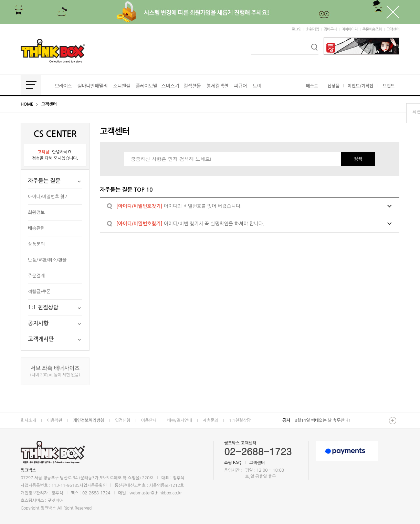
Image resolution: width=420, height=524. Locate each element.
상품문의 (36, 244)
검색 (358, 159)
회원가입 (312, 29)
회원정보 (36, 212)
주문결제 (36, 276)
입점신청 (123, 420)
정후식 (57, 493)
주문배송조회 (372, 29)
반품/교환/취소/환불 (47, 260)
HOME (27, 104)
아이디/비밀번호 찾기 (48, 197)
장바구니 (330, 29)
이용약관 (55, 420)
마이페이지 (350, 29)
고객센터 (393, 29)
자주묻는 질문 (44, 181)
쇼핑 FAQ (233, 463)
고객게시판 (41, 339)
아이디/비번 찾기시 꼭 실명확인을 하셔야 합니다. (190, 224)
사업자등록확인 (93, 485)
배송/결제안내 (180, 420)
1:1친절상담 (240, 420)
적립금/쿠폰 (39, 292)
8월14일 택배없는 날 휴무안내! (322, 420)
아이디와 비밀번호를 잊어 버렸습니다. (179, 206)
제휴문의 (211, 420)
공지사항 (38, 323)
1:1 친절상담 (43, 307)
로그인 (296, 29)
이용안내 (149, 420)
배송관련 (36, 228)
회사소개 (28, 420)
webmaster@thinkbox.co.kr (156, 493)
